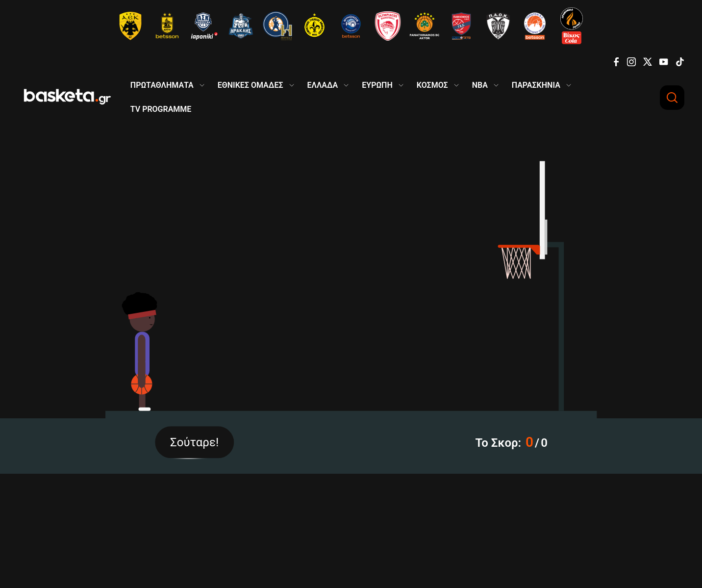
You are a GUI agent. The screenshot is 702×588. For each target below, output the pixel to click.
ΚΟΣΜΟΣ (432, 85)
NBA (480, 85)
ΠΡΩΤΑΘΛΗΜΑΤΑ (162, 85)
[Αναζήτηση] (672, 98)
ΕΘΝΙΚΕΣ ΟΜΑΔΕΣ (251, 85)
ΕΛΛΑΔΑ (323, 85)
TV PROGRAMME (161, 109)
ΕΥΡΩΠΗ (377, 85)
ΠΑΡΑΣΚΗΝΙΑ (536, 85)
